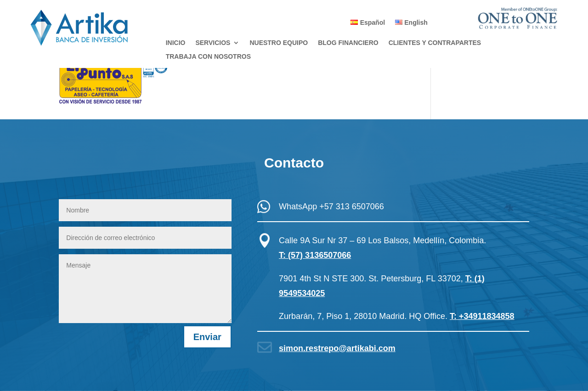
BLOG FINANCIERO (348, 43)
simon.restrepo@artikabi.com (337, 348)
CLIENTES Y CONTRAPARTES (435, 43)
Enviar (207, 337)
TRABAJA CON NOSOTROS (208, 57)
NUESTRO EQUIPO (279, 43)
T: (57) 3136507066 (315, 255)
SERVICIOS (213, 43)
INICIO (176, 43)
